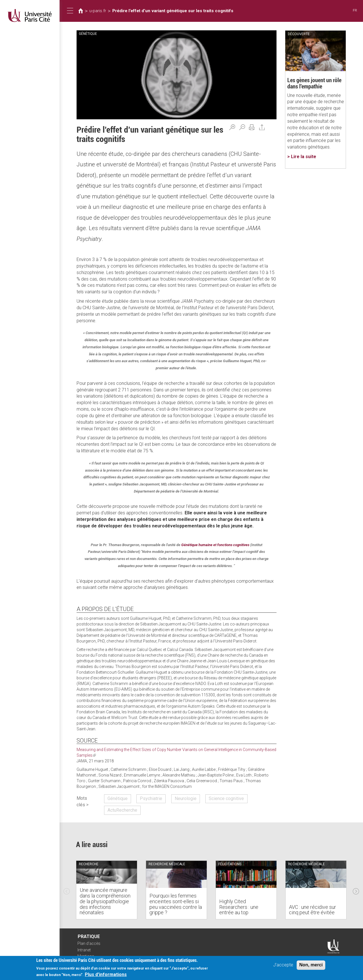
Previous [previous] (67, 890)
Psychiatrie (151, 798)
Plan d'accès (89, 943)
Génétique (118, 798)
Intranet (84, 950)
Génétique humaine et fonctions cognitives (215, 545)
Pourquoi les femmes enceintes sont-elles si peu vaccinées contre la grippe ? (176, 904)
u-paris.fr (98, 11)
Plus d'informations (106, 974)
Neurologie (186, 798)
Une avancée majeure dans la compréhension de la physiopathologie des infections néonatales (105, 901)
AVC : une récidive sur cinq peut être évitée (313, 910)
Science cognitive (226, 798)
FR (355, 10)
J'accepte (283, 965)
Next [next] (356, 890)
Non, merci (311, 965)
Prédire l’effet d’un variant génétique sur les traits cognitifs (173, 11)
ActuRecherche (122, 810)
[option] (107, 890)
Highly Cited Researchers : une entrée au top (239, 907)
